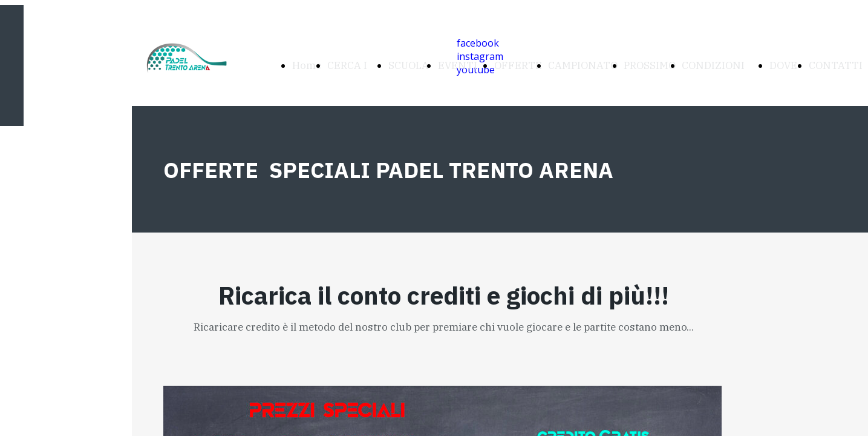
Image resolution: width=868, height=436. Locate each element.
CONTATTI (836, 65)
